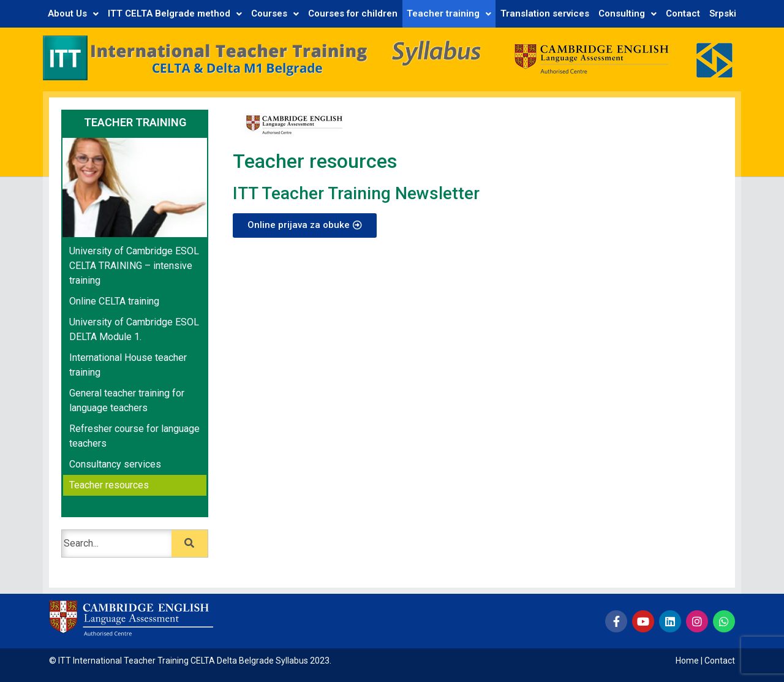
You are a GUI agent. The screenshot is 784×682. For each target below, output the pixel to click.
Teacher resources (109, 485)
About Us (73, 13)
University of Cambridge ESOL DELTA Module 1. (134, 329)
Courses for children (353, 13)
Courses (275, 13)
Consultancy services (115, 464)
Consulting (628, 13)
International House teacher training (128, 365)
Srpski (723, 13)
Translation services (545, 13)
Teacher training (449, 13)
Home (687, 661)
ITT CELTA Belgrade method (175, 13)
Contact (683, 13)
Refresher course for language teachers (134, 436)
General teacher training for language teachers (127, 400)
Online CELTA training (114, 301)
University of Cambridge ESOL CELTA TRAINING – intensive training (134, 266)
